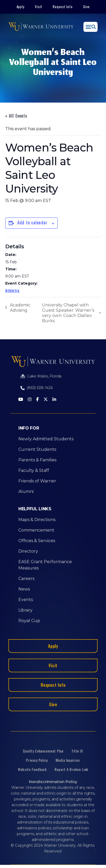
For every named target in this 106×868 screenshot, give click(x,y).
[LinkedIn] (54, 400)
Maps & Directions (37, 520)
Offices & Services (37, 541)
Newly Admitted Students (46, 439)
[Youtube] (21, 400)
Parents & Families (37, 460)
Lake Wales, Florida (44, 376)
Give (86, 7)
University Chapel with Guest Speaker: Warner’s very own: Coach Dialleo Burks (68, 313)
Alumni (26, 491)
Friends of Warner (37, 481)
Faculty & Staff (34, 470)
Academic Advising (20, 308)
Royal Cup (29, 621)
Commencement (36, 530)
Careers (26, 579)
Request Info (63, 7)
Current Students (37, 449)
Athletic (12, 290)
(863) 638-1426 (40, 388)
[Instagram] (30, 400)
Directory (28, 551)
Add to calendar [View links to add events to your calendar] (32, 223)
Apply (21, 7)
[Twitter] (46, 400)
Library (25, 610)
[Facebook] (38, 400)
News (24, 589)
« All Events (16, 116)
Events (26, 600)
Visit (39, 7)
